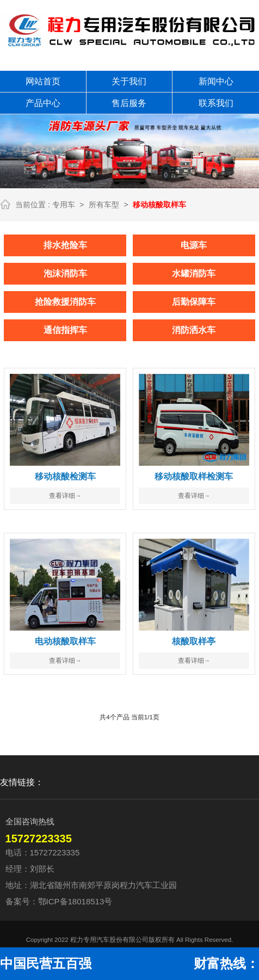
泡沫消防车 (65, 273)
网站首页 (43, 81)
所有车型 (104, 205)
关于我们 (129, 81)
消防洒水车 (194, 329)
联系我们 (216, 103)
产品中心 (43, 103)
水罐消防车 (194, 273)
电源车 (194, 245)
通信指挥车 (65, 329)
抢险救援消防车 (65, 301)
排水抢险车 (65, 245)
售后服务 (129, 103)
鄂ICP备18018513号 (75, 901)
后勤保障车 (194, 301)
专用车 (64, 205)
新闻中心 (216, 81)
